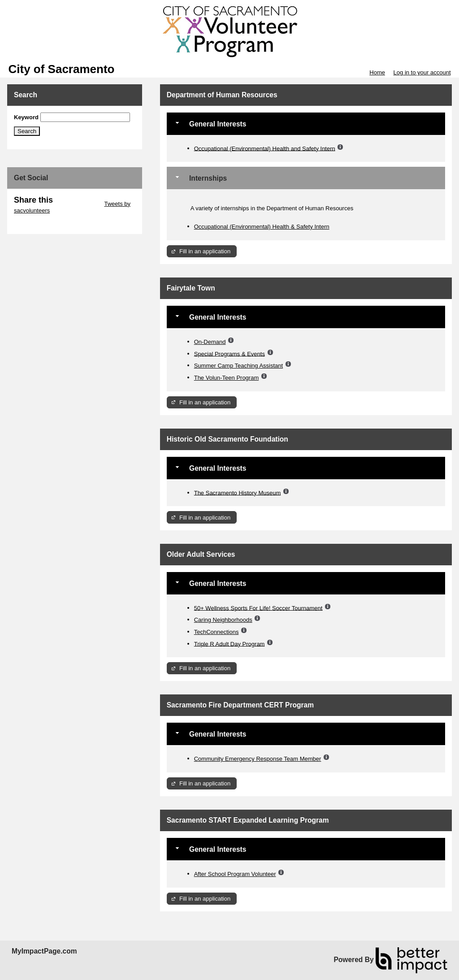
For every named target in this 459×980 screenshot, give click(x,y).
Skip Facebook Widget (43, 224)
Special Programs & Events (229, 353)
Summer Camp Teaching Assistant (238, 366)
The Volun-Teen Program (227, 378)
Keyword (26, 117)
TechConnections (217, 632)
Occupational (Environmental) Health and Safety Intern (265, 148)
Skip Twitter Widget (78, 204)
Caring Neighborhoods (223, 620)
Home (377, 72)
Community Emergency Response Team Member (258, 759)
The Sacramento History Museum (238, 492)
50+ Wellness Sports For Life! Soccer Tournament (258, 608)
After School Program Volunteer (235, 874)
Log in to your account (422, 72)
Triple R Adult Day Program (229, 644)
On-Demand (210, 342)
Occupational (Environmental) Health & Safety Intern (262, 227)
